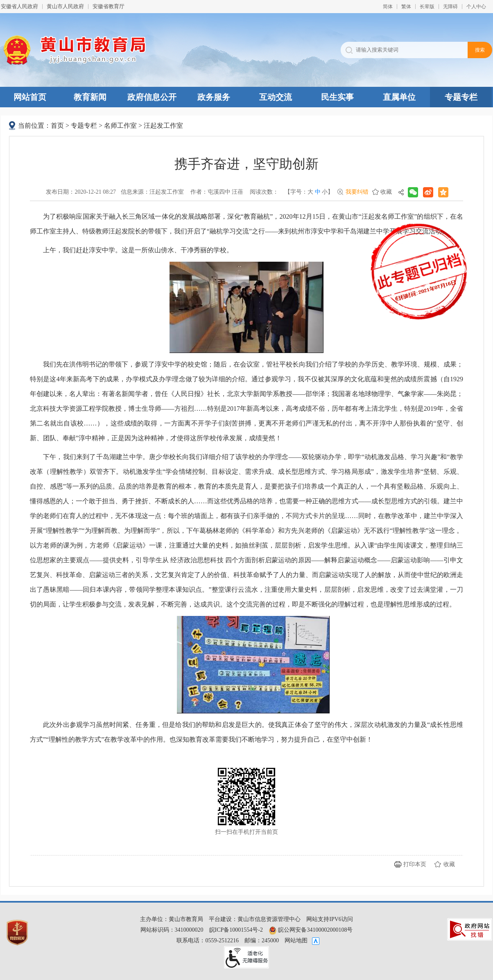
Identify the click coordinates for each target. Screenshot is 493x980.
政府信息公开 (152, 97)
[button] (427, 7)
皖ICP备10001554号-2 (236, 930)
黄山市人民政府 (65, 6)
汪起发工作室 (163, 126)
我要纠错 (357, 192)
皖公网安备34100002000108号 (311, 930)
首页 (57, 126)
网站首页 (30, 97)
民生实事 (337, 97)
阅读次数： (264, 192)
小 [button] (325, 192)
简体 (388, 7)
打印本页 (415, 864)
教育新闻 (90, 97)
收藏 (386, 192)
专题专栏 (461, 97)
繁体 (406, 7)
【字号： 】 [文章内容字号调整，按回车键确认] (309, 192)
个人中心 (476, 7)
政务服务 (214, 97)
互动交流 (276, 97)
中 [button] (318, 192)
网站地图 (296, 940)
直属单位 (399, 97)
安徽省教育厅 (109, 6)
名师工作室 (120, 126)
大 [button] (310, 192)
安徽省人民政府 (19, 6)
